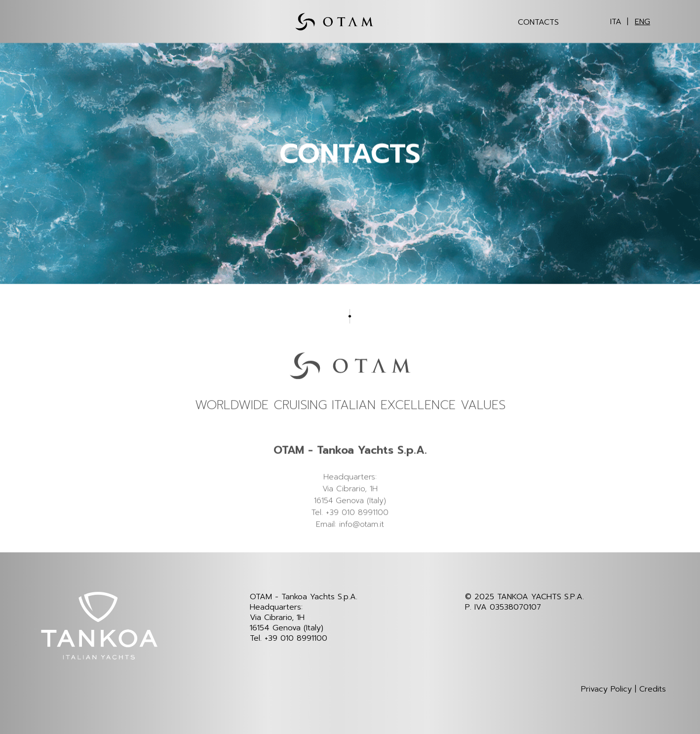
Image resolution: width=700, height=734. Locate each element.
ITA (616, 22)
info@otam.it (362, 542)
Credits (653, 689)
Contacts (538, 22)
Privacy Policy (606, 689)
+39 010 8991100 (357, 530)
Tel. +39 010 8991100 (289, 638)
